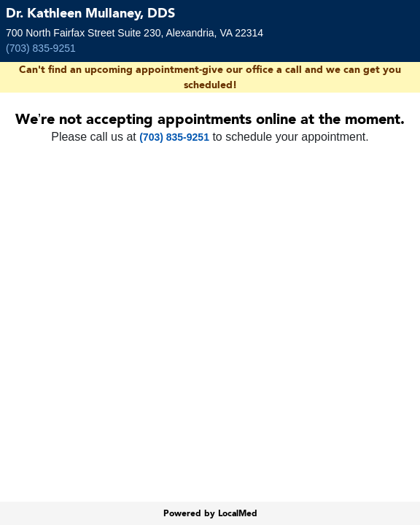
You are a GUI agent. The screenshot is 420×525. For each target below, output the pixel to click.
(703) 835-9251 (41, 48)
